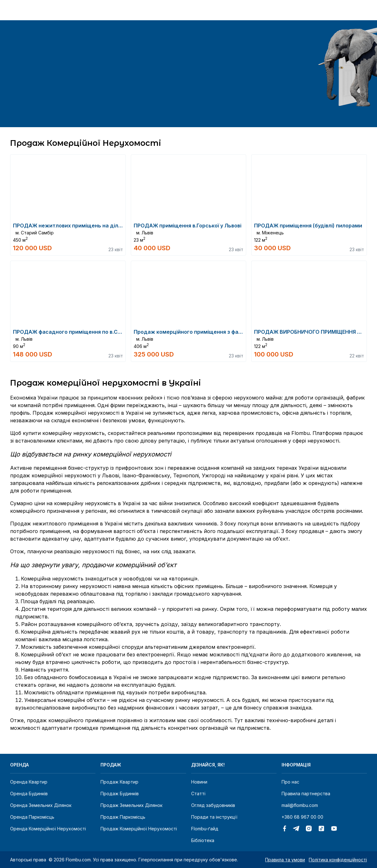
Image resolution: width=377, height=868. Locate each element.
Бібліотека (203, 840)
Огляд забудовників (213, 805)
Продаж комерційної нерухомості (139, 829)
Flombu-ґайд (205, 829)
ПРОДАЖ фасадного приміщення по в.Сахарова (76, 332)
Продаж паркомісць (123, 817)
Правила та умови (285, 860)
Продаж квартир (119, 782)
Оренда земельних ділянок (41, 805)
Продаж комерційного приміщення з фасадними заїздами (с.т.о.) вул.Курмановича (243, 332)
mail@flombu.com (300, 805)
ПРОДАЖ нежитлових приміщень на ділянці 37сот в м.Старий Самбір (105, 226)
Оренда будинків (29, 794)
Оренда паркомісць (32, 817)
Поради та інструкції (214, 817)
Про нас (290, 782)
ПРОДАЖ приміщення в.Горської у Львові (188, 226)
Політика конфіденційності (338, 860)
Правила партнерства (306, 794)
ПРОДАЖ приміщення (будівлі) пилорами (308, 226)
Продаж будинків (120, 794)
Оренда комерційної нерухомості (48, 829)
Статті (198, 794)
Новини (199, 782)
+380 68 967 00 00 (302, 817)
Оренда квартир (29, 782)
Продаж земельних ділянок (131, 805)
